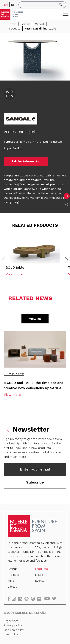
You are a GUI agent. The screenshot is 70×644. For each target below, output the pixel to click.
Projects (14, 575)
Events (40, 581)
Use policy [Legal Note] (11, 634)
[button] (66, 14)
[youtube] (48, 598)
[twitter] (55, 598)
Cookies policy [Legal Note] (14, 630)
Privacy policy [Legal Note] (13, 625)
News (39, 575)
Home (12, 24)
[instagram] (15, 598)
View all (35, 319)
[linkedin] (21, 598)
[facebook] (10, 598)
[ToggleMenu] (66, 14)
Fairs (11, 581)
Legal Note (11, 621)
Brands (26, 24)
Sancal (40, 24)
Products (14, 28)
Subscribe (35, 483)
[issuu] (34, 598)
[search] (42, 5)
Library (13, 587)
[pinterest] (28, 598)
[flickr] (40, 598)
